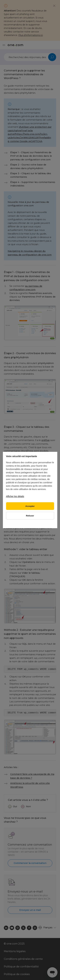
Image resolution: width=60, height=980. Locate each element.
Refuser (30, 516)
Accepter (30, 506)
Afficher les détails (15, 496)
